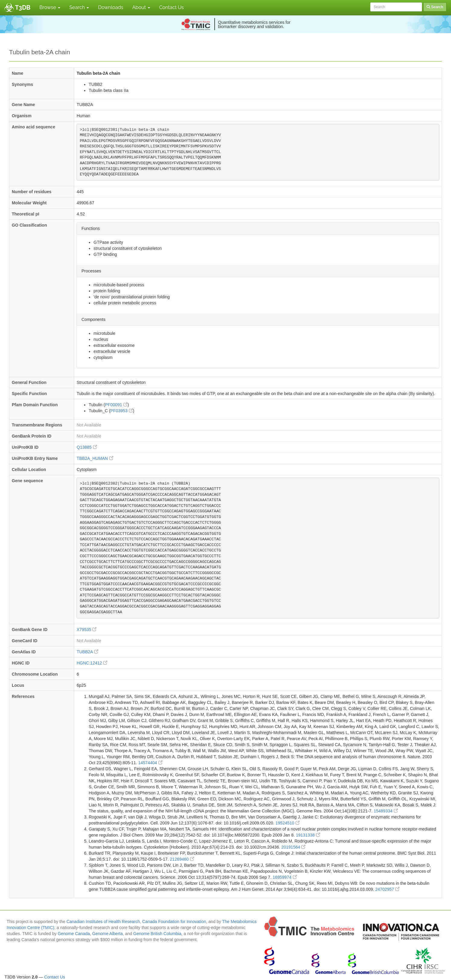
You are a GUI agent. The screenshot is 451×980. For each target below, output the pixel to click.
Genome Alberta (107, 934)
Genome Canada (74, 934)
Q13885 (87, 447)
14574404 (150, 763)
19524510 (288, 823)
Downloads (110, 7)
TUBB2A (87, 652)
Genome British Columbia (157, 934)
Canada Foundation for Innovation (174, 922)
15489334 (386, 811)
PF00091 (116, 405)
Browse (50, 7)
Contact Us (172, 7)
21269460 (182, 859)
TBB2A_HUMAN (95, 458)
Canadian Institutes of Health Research (103, 922)
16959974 (285, 877)
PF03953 (122, 411)
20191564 (293, 847)
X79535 (87, 630)
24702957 (387, 889)
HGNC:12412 (92, 663)
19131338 (308, 835)
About (141, 7)
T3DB (23, 8)
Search (79, 7)
